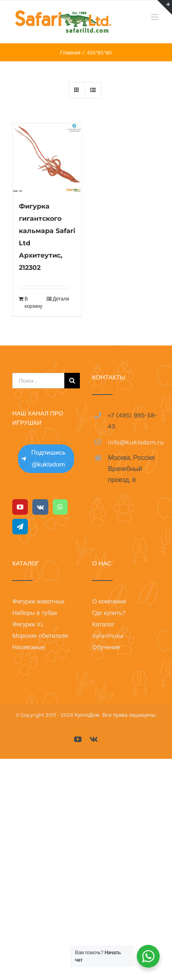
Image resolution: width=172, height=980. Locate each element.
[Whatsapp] (60, 507)
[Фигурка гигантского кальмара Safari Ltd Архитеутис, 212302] (47, 158)
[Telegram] (20, 527)
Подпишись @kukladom (43, 459)
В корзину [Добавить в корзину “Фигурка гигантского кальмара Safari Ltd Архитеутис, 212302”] (33, 303)
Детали (61, 299)
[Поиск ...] (38, 381)
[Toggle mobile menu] (155, 17)
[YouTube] (20, 507)
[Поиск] (72, 381)
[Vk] (40, 507)
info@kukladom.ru (134, 442)
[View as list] (93, 90)
